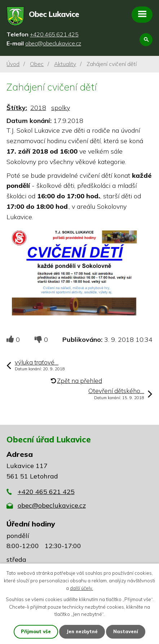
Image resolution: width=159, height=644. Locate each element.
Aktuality (65, 64)
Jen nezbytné (82, 631)
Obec (37, 64)
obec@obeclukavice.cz (52, 505)
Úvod (13, 64)
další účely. (81, 588)
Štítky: (17, 108)
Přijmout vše (36, 631)
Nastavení (126, 631)
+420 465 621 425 (46, 492)
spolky (61, 108)
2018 (38, 108)
